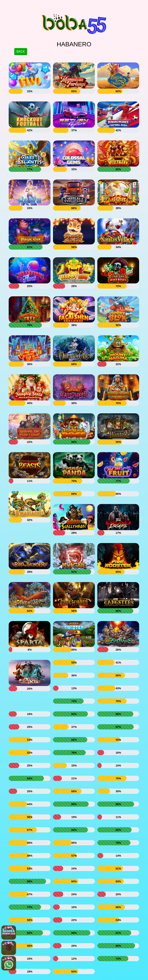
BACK (21, 52)
